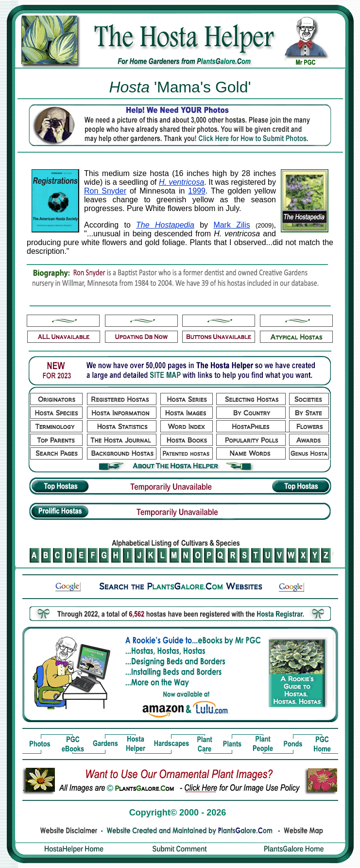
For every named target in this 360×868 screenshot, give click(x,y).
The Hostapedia (165, 225)
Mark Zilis (231, 225)
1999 (197, 191)
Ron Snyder (105, 191)
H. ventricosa (181, 182)
